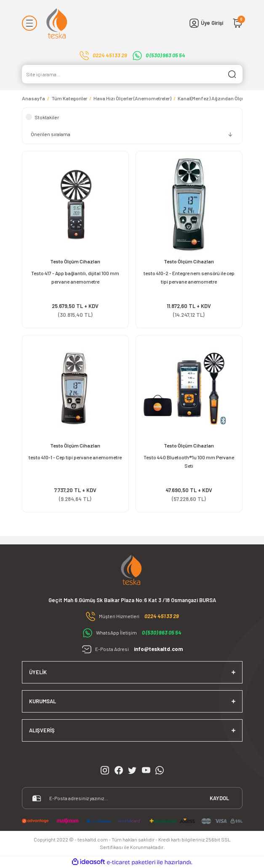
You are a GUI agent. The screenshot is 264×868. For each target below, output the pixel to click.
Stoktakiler (47, 117)
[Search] (132, 74)
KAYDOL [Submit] (219, 798)
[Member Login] (206, 23)
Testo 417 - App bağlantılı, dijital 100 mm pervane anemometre (75, 277)
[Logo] (57, 23)
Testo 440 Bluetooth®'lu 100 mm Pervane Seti (189, 461)
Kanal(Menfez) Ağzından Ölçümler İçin (221, 98)
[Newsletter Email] (132, 798)
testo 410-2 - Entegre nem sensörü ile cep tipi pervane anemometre (189, 277)
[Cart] (237, 23)
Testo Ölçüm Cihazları (75, 261)
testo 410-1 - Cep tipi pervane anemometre (75, 457)
